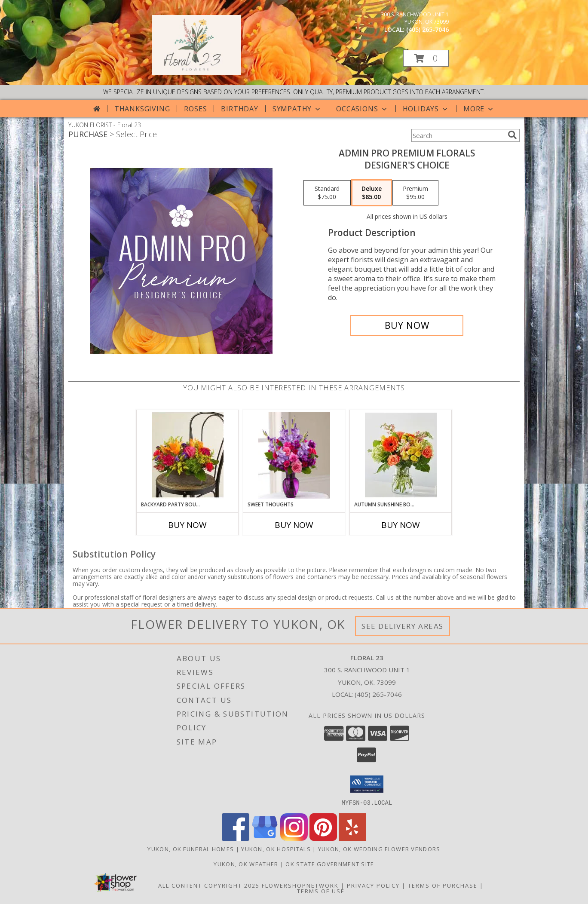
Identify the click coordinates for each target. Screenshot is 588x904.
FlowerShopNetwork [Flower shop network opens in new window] (300, 885)
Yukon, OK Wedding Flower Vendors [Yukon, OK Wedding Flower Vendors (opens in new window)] (379, 849)
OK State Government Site (330, 864)
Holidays (426, 109)
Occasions (362, 109)
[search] (512, 135)
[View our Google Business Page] (265, 838)
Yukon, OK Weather (246, 864)
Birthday (239, 109)
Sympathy (297, 109)
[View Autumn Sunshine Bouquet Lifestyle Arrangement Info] (401, 455)
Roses (195, 109)
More (479, 109)
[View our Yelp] (352, 838)
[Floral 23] (197, 73)
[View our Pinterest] (323, 838)
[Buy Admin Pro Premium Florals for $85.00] (407, 325)
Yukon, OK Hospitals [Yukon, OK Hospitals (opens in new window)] (276, 849)
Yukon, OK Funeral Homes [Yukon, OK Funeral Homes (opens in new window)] (191, 849)
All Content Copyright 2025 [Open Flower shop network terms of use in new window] (209, 885)
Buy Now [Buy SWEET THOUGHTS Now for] (294, 525)
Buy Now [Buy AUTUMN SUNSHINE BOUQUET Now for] (401, 525)
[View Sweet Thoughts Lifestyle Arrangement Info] (294, 455)
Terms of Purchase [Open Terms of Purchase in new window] (443, 885)
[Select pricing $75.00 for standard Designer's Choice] (327, 193)
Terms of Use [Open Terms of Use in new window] (321, 891)
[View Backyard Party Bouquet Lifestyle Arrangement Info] (188, 455)
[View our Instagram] (294, 838)
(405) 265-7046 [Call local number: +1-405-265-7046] (427, 29)
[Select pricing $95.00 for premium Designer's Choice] (415, 193)
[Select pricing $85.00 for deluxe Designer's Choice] (372, 193)
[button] (426, 58)
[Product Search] (458, 135)
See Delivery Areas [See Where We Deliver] (403, 626)
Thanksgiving (142, 109)
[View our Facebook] (236, 838)
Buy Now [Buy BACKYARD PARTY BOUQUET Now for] (187, 525)
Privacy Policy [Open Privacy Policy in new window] (373, 885)
